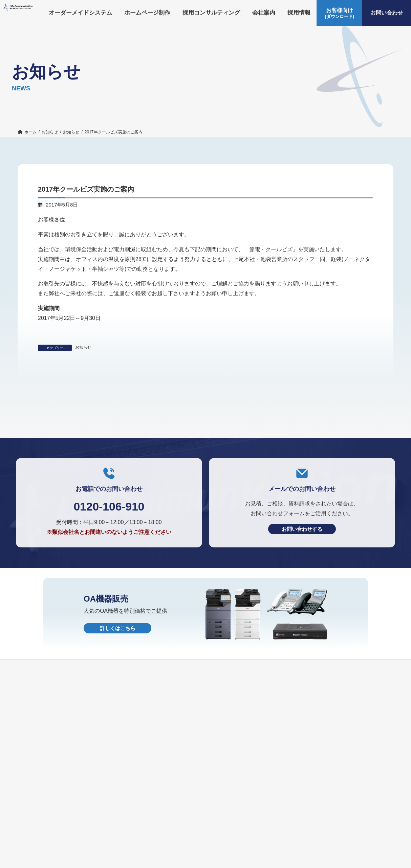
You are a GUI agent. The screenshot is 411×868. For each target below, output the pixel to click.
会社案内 (212, 851)
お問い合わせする (302, 605)
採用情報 (243, 851)
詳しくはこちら (118, 705)
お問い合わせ (36, 862)
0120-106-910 (109, 582)
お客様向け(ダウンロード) (325, 851)
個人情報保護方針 (122, 862)
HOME (160, 862)
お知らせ (83, 347)
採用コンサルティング (165, 851)
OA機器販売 (77, 862)
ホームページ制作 (108, 851)
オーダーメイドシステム (49, 851)
